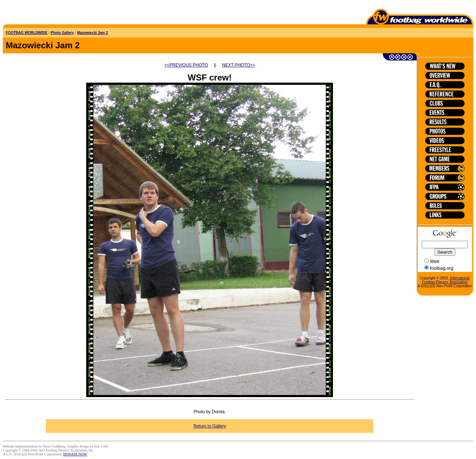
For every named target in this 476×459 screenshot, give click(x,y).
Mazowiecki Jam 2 (92, 33)
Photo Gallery (62, 33)
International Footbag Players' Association (446, 280)
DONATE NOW (75, 454)
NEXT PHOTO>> (239, 65)
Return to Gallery (210, 426)
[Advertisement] (45, 14)
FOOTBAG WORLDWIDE (27, 33)
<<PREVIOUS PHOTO (186, 65)
